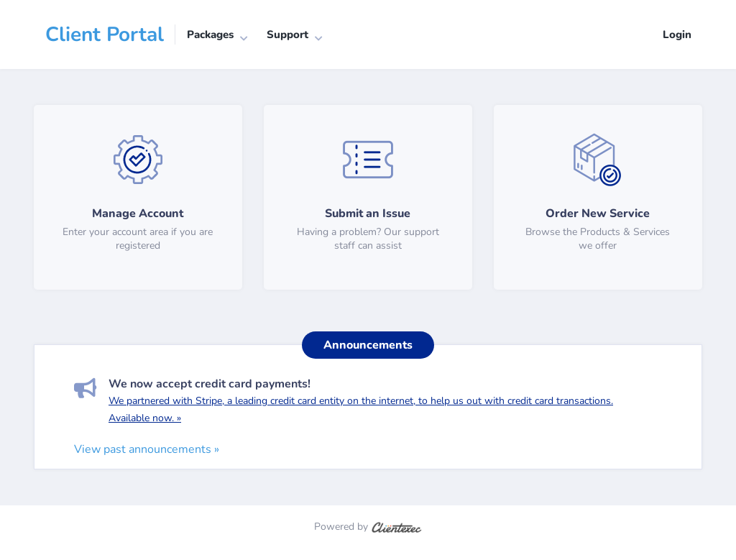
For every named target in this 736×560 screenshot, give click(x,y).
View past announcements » (147, 449)
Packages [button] (210, 35)
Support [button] (287, 35)
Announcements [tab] (368, 345)
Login (677, 35)
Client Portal (105, 35)
